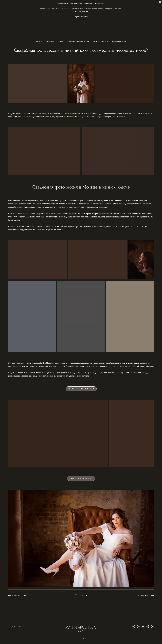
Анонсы (39, 41)
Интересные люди (119, 41)
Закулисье (105, 41)
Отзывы (61, 41)
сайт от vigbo (81, 638)
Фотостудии (50, 41)
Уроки (95, 41)
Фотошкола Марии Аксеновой (78, 41)
